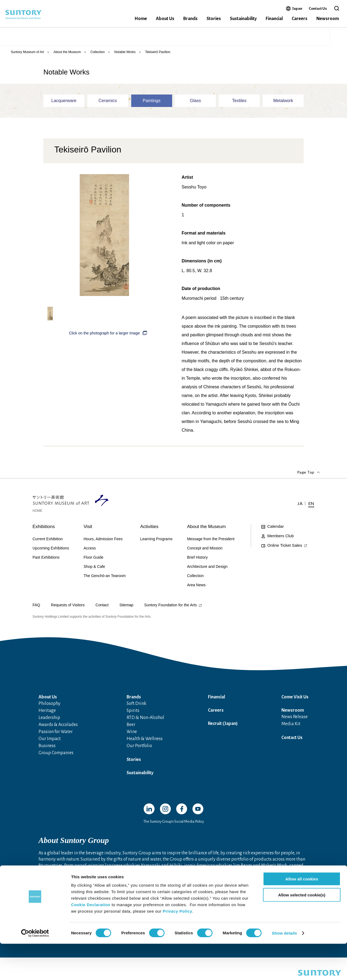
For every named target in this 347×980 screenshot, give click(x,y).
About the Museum (67, 53)
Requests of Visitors (68, 606)
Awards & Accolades (58, 726)
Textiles (239, 102)
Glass (195, 102)
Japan (297, 8)
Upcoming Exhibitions (51, 549)
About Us (165, 19)
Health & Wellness (145, 740)
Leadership (49, 719)
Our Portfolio (139, 747)
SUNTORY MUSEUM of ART (49, 37)
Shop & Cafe (94, 568)
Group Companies (56, 754)
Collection (97, 53)
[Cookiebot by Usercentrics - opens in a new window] (35, 969)
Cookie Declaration (91, 941)
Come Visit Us (295, 698)
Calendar (276, 527)
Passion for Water (56, 733)
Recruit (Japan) (223, 725)
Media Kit (291, 725)
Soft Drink (136, 705)
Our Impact (50, 740)
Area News (196, 586)
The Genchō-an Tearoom (105, 577)
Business (47, 747)
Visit (88, 528)
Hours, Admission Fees (103, 540)
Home (141, 19)
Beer (131, 726)
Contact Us (318, 9)
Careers (300, 19)
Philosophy (49, 705)
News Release (295, 718)
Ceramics (108, 102)
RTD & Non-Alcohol (145, 719)
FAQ (36, 606)
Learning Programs (156, 540)
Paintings (152, 102)
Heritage (47, 712)
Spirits (133, 712)
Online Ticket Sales (249, 37)
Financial (274, 19)
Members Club (281, 537)
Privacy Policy (177, 947)
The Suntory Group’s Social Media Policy (174, 823)
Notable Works (125, 53)
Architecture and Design (207, 568)
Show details (285, 969)
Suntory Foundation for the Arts (171, 606)
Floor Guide (93, 558)
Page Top (306, 473)
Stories (214, 19)
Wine (132, 733)
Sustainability (243, 19)
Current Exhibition (48, 540)
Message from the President (211, 540)
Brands (190, 19)
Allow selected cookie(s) (302, 931)
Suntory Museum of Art (27, 53)
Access (285, 37)
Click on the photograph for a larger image (104, 334)
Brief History (197, 558)
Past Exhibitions (46, 558)
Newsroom (328, 19)
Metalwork (283, 102)
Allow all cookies (302, 915)
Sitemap (126, 606)
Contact (102, 606)
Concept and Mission (205, 549)
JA (303, 37)
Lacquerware (64, 102)
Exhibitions (44, 528)
